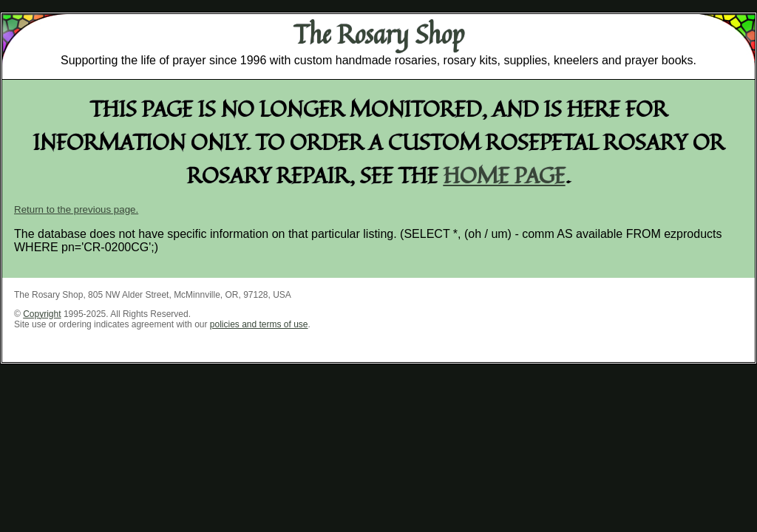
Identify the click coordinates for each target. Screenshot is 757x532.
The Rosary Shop (379, 34)
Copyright (42, 314)
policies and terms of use (259, 324)
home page (505, 175)
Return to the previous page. (76, 209)
